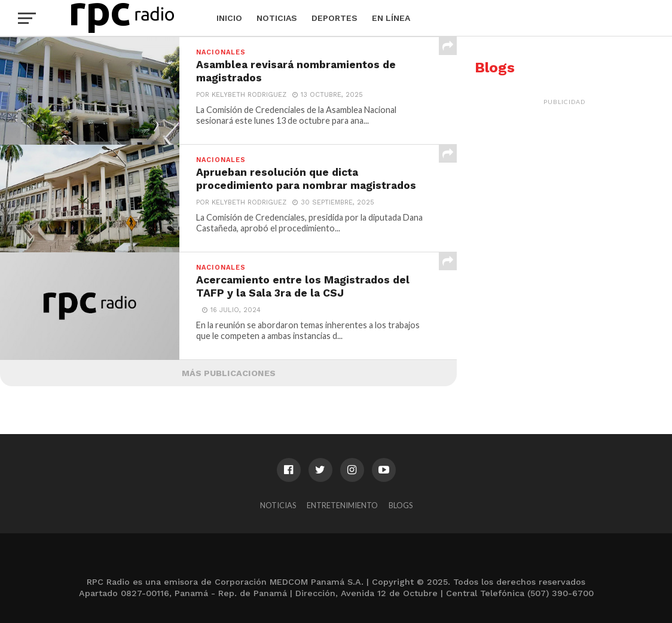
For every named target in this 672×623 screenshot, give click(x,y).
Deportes (335, 18)
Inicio (229, 18)
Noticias (277, 18)
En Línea (391, 18)
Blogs (401, 505)
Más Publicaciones (229, 373)
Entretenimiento (342, 505)
